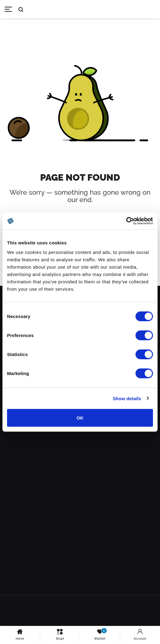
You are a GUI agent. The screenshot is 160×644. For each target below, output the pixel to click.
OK (80, 418)
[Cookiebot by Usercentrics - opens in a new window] (126, 221)
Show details (127, 398)
